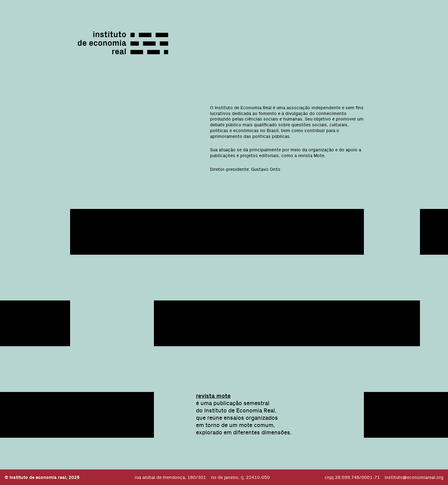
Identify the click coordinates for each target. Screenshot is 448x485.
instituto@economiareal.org (414, 477)
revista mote (213, 396)
